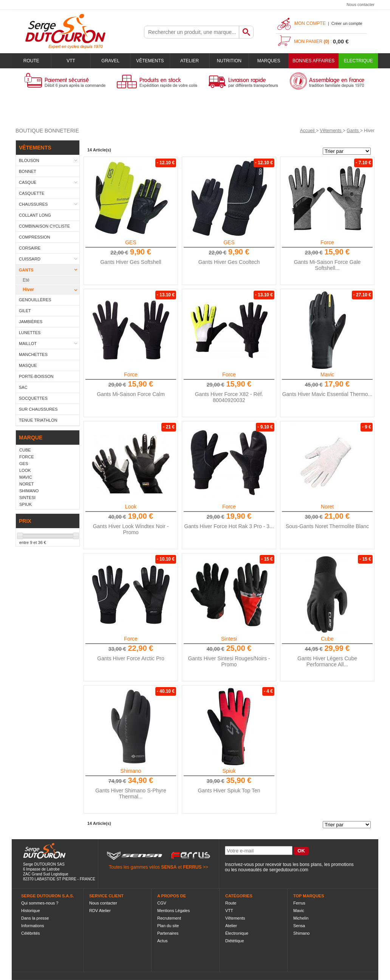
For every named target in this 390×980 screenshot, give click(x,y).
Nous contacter (361, 5)
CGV (162, 903)
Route (31, 61)
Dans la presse (35, 918)
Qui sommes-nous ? (40, 903)
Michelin (301, 918)
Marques (269, 61)
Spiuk (229, 771)
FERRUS (192, 867)
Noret (327, 507)
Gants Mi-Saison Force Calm (131, 394)
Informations (33, 926)
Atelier (190, 61)
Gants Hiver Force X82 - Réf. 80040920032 (229, 397)
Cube (327, 639)
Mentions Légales (173, 911)
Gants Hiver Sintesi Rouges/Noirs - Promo (229, 661)
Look (131, 507)
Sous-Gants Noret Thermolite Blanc (327, 526)
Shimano (131, 771)
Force (327, 242)
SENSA (169, 867)
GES (131, 242)
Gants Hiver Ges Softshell (131, 262)
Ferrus (299, 903)
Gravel (110, 61)
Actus (162, 941)
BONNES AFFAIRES (313, 61)
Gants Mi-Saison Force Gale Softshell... (327, 265)
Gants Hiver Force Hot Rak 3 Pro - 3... (229, 526)
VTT (71, 61)
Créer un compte (347, 23)
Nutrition (229, 61)
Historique (31, 911)
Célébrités (31, 933)
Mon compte (310, 23)
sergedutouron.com (289, 870)
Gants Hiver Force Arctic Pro (131, 658)
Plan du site (168, 926)
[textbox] (192, 32)
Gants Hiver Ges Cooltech (229, 262)
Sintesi (229, 639)
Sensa (299, 926)
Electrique (358, 61)
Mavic (327, 374)
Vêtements (150, 61)
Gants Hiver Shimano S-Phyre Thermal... (131, 794)
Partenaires (168, 933)
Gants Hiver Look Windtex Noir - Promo (131, 529)
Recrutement (169, 918)
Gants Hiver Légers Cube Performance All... (327, 661)
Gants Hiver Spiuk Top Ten (229, 790)
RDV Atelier (100, 911)
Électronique (237, 933)
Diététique (235, 941)
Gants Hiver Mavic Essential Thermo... (327, 394)
